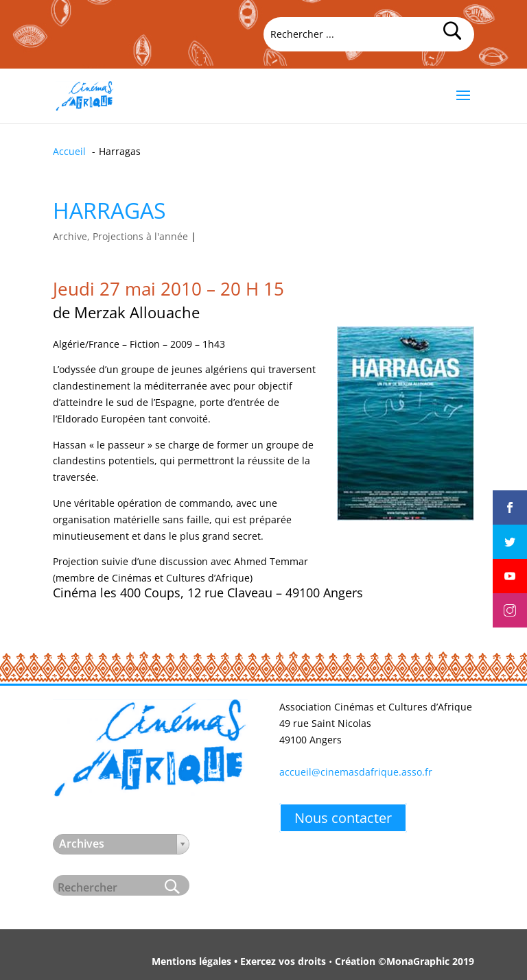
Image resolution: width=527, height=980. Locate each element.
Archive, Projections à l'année (120, 236)
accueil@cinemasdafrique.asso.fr (356, 772)
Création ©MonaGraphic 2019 (405, 961)
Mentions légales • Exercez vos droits (239, 961)
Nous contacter (343, 818)
